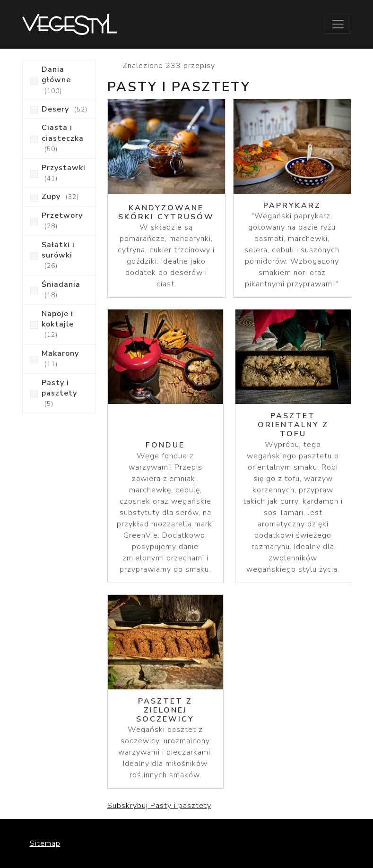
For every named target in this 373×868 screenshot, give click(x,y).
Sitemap (45, 843)
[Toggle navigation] (338, 24)
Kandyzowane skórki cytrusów (166, 212)
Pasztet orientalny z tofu (293, 425)
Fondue (165, 445)
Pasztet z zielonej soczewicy (165, 710)
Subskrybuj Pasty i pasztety (159, 806)
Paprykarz (292, 206)
